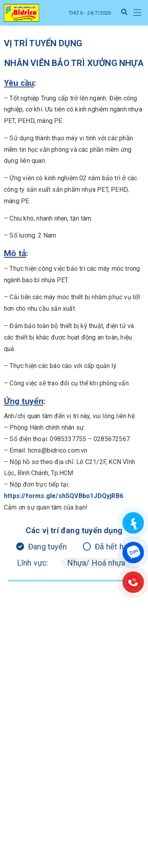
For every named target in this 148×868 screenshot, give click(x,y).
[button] (137, 13)
